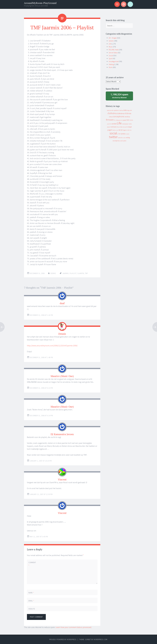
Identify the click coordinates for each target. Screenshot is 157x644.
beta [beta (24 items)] (125, 110)
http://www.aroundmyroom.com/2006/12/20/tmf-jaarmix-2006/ (52, 346)
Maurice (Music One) (62, 376)
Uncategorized (114, 61)
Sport (111, 59)
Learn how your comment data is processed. (74, 627)
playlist (73, 273)
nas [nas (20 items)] (121, 127)
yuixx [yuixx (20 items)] (125, 141)
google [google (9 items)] (125, 120)
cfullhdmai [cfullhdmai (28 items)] (121, 113)
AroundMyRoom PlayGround (40, 3)
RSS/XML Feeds (114, 50)
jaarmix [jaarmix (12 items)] (109, 124)
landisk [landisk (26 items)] (114, 124)
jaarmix (66, 273)
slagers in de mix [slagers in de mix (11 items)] (127, 130)
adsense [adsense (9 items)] (109, 110)
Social (111, 56)
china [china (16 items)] (111, 117)
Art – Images (113, 38)
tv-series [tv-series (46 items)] (122, 134)
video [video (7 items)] (124, 138)
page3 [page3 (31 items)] (110, 130)
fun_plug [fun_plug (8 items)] (116, 120)
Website (32, 609)
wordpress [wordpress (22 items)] (116, 141)
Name (31, 593)
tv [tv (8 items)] (118, 134)
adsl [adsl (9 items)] (112, 110)
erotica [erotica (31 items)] (127, 117)
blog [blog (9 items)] (128, 110)
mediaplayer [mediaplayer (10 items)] (125, 124)
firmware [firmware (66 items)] (110, 120)
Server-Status (113, 53)
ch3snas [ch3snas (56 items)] (128, 113)
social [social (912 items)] (113, 133)
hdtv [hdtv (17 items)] (128, 120)
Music (111, 47)
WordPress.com (101, 639)
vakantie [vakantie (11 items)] (120, 138)
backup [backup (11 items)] (121, 110)
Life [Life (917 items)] (119, 123)
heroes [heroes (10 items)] (131, 120)
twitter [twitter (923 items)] (113, 137)
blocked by (119, 96)
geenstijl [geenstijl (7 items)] (121, 120)
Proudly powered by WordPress (63, 639)
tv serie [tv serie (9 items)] (127, 134)
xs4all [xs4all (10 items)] (121, 141)
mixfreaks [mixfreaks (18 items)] (113, 127)
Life (110, 44)
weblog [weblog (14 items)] (128, 138)
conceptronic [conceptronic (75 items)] (119, 116)
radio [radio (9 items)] (114, 130)
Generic (111, 41)
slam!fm (81, 273)
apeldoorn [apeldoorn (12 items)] (116, 110)
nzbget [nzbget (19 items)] (130, 127)
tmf (86, 273)
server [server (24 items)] (120, 130)
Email (31, 601)
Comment (32, 564)
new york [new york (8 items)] (125, 127)
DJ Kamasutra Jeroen (62, 434)
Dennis (53, 273)
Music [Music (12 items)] (118, 127)
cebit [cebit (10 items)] (131, 110)
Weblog (111, 64)
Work (110, 67)
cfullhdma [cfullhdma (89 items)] (112, 113)
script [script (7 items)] (117, 130)
